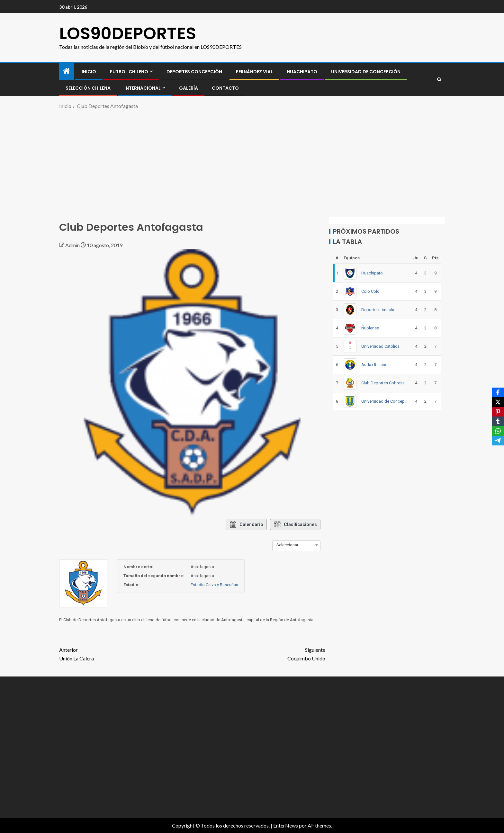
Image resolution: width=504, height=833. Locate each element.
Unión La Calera (126, 653)
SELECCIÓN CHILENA (88, 88)
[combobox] (296, 545)
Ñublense (370, 328)
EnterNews (286, 825)
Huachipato (302, 72)
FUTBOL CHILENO (129, 72)
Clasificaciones (295, 524)
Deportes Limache (378, 310)
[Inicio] (67, 71)
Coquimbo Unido (259, 653)
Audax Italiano (374, 365)
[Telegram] (498, 441)
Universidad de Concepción (366, 72)
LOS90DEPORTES (128, 33)
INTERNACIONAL (143, 88)
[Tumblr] (498, 421)
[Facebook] (498, 392)
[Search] (439, 80)
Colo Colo (370, 291)
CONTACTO (225, 88)
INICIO (89, 72)
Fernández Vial (254, 72)
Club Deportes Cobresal (383, 383)
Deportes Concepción (194, 72)
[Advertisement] (252, 162)
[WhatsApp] (498, 431)
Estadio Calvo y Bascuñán (214, 585)
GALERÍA (189, 88)
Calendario (246, 524)
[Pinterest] (498, 412)
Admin (73, 245)
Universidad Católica (380, 346)
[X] (498, 402)
